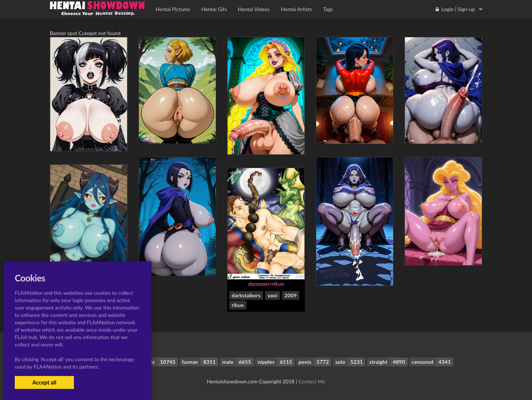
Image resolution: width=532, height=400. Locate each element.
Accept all (44, 382)
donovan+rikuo (266, 284)
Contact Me (312, 381)
